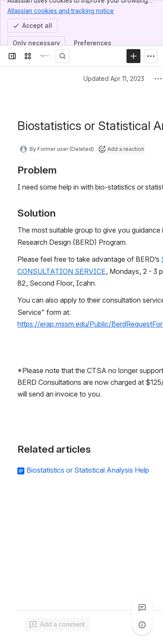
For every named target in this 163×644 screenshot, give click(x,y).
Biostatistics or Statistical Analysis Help (88, 470)
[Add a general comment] (57, 624)
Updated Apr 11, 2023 (114, 78)
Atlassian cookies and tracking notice (61, 10)
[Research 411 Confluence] (45, 56)
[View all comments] (142, 607)
